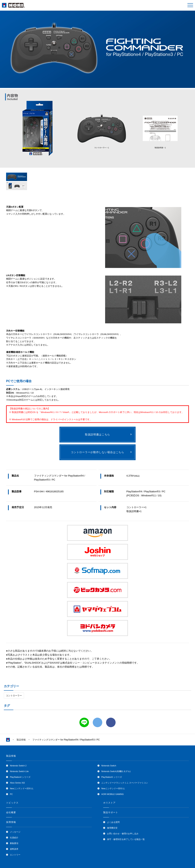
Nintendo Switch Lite (19, 771)
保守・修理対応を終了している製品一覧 (126, 839)
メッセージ (15, 832)
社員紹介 (14, 838)
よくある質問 (113, 822)
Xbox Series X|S (17, 783)
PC (11, 794)
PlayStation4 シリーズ (20, 777)
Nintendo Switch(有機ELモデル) (116, 771)
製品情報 (21, 740)
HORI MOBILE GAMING (113, 794)
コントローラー (14, 696)
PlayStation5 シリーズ (112, 777)
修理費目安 (112, 828)
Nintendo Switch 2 (18, 766)
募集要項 (14, 843)
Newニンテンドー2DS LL (22, 788)
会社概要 (11, 812)
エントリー (15, 855)
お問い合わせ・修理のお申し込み (123, 834)
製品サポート (111, 812)
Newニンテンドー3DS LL (113, 788)
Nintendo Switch (109, 766)
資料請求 (14, 849)
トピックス (12, 803)
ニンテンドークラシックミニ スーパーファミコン (125, 783)
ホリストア (109, 803)
